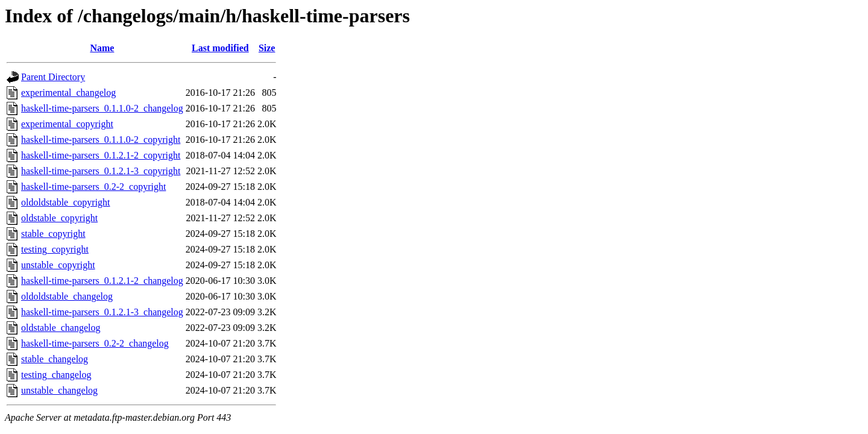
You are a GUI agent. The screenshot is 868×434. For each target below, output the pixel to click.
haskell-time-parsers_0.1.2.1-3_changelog (102, 312)
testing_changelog (56, 375)
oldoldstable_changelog (67, 296)
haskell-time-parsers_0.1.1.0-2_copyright (101, 140)
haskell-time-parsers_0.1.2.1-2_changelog (102, 281)
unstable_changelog (59, 390)
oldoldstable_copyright (66, 202)
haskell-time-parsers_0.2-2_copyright (93, 187)
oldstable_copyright (59, 218)
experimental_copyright (67, 124)
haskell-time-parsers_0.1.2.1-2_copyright (101, 155)
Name (102, 48)
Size (267, 48)
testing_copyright (55, 249)
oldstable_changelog (61, 328)
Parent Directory (53, 77)
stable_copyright (53, 234)
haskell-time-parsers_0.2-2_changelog (95, 343)
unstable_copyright (58, 265)
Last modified (220, 48)
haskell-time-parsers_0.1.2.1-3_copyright (101, 171)
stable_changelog (55, 359)
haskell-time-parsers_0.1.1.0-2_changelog (102, 108)
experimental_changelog (68, 93)
